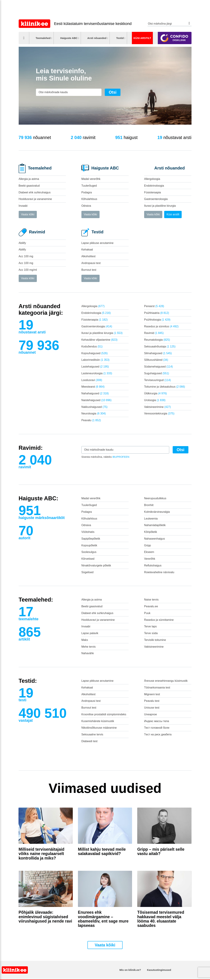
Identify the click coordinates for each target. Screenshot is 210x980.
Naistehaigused (96, 400)
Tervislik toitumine (155, 640)
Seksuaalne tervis (92, 734)
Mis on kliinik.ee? (130, 970)
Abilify (22, 243)
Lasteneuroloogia (97, 373)
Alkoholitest (88, 256)
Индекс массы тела (157, 721)
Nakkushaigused (94, 407)
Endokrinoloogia (154, 186)
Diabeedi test (89, 741)
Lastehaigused (95, 367)
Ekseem (149, 552)
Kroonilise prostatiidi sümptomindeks (104, 714)
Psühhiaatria (157, 313)
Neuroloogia (94, 413)
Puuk (147, 613)
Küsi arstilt (142, 38)
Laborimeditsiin (95, 360)
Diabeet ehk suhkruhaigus (35, 192)
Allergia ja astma (29, 179)
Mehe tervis (89, 647)
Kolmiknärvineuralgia (157, 512)
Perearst (154, 306)
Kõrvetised (88, 559)
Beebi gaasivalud (29, 186)
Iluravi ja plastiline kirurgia (160, 206)
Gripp (148, 545)
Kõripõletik (151, 532)
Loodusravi (92, 380)
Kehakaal (87, 250)
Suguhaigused (157, 373)
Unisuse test (152, 708)
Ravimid (154, 333)
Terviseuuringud (158, 380)
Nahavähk (88, 653)
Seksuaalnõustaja (160, 346)
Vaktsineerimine (157, 407)
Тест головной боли (157, 728)
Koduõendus (92, 346)
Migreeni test (152, 694)
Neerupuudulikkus (155, 498)
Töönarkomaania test (157, 688)
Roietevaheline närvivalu (159, 572)
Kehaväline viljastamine (99, 340)
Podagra (87, 192)
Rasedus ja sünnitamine (159, 620)
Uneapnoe (151, 714)
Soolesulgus (89, 552)
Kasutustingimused (159, 970)
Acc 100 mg (26, 256)
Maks (85, 640)
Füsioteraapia (153, 192)
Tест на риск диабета (158, 734)
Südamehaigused (158, 367)
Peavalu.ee (151, 606)
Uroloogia (155, 400)
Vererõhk (150, 559)
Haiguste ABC (69, 38)
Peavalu (91, 420)
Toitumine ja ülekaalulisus (165, 387)
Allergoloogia (152, 179)
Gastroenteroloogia (156, 199)
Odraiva (86, 206)
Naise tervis (151, 600)
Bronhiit (149, 505)
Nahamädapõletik (155, 525)
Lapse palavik (90, 633)
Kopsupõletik (89, 545)
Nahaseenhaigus (155, 539)
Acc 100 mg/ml (28, 270)
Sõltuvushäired (156, 360)
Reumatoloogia (157, 340)
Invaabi (23, 206)
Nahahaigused (95, 393)
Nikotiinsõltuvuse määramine (99, 728)
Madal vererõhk (91, 179)
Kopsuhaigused (95, 353)
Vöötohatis (88, 532)
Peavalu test (152, 701)
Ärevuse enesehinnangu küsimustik (166, 681)
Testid (120, 38)
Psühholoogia (157, 320)
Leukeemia (151, 519)
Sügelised (87, 572)
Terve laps (150, 626)
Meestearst (93, 387)
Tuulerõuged (89, 186)
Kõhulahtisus (89, 199)
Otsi (189, 23)
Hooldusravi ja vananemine (35, 199)
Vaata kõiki (28, 214)
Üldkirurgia (156, 393)
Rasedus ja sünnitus (161, 326)
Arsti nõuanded (97, 38)
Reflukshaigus (153, 565)
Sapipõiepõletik (91, 539)
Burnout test (89, 270)
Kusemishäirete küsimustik (98, 721)
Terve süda (151, 633)
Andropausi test (91, 263)
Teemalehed (43, 38)
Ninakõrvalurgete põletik (96, 565)
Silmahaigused (158, 353)
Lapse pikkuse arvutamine (97, 243)
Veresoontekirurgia (159, 413)
